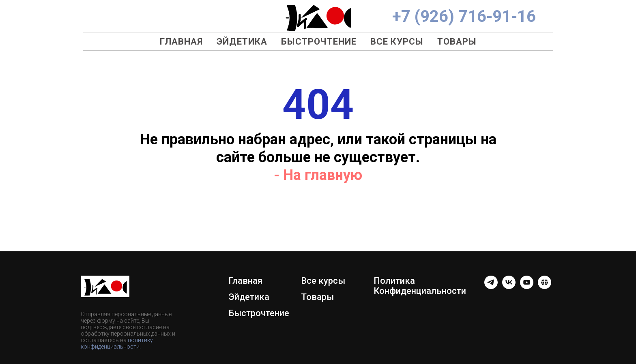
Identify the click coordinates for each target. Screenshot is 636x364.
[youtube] (527, 287)
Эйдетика (242, 42)
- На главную (318, 175)
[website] (545, 287)
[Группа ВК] (509, 287)
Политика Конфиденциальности (420, 286)
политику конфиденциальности (117, 343)
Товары (457, 42)
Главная (181, 42)
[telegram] (491, 287)
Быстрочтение (319, 42)
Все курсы (397, 42)
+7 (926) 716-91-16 (464, 16)
